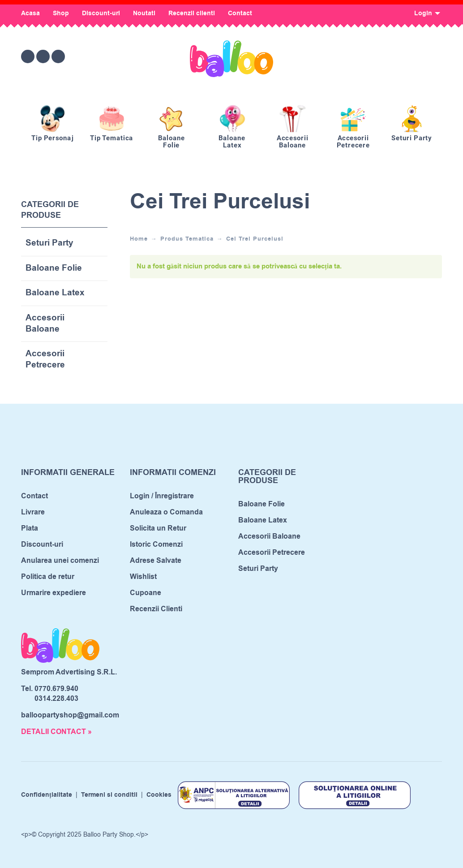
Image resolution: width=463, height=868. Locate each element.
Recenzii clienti (192, 13)
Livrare (33, 512)
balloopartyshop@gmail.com (70, 715)
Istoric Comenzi (156, 544)
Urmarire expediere (54, 593)
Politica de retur (48, 577)
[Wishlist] (360, 56)
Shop (61, 13)
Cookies (159, 795)
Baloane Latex (55, 293)
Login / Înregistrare (162, 496)
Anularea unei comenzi (60, 561)
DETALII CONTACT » (56, 732)
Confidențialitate (47, 795)
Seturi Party (49, 244)
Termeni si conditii (109, 795)
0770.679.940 (56, 689)
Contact (240, 13)
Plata (30, 528)
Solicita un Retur (158, 528)
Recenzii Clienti (156, 609)
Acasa (30, 13)
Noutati (144, 13)
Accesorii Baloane (45, 324)
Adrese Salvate (156, 561)
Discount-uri (101, 13)
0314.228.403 (56, 699)
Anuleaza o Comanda (166, 512)
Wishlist (143, 577)
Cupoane (146, 593)
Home (139, 239)
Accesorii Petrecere (45, 360)
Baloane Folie (54, 269)
